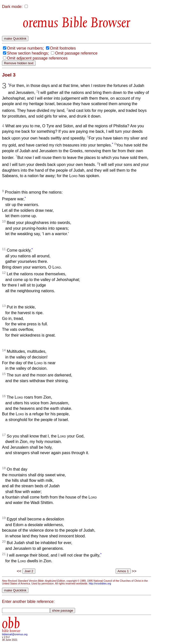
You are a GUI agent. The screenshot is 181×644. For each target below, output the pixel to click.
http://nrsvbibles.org (100, 584)
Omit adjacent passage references (37, 58)
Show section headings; (28, 53)
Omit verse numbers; (25, 48)
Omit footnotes (63, 48)
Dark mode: (12, 7)
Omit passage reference (76, 53)
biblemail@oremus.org (15, 634)
